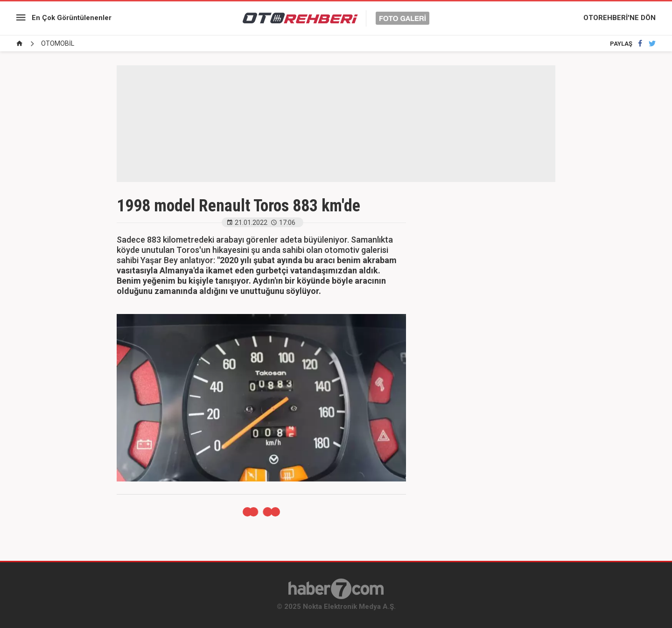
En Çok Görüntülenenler (72, 18)
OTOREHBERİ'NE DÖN (619, 18)
